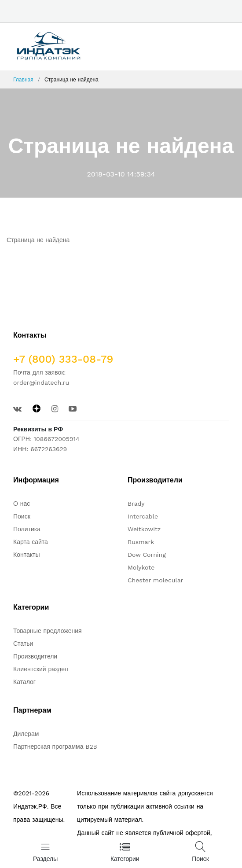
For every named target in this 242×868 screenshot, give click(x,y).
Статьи (23, 644)
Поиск (22, 516)
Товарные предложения (48, 631)
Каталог (24, 682)
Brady (136, 504)
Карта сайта (31, 542)
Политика (27, 529)
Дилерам (26, 734)
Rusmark (141, 542)
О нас (22, 504)
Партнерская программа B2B (55, 747)
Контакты (26, 555)
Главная (23, 80)
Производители (35, 656)
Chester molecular (155, 580)
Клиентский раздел (41, 669)
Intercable (143, 516)
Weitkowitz (144, 529)
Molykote (141, 567)
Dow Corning (147, 555)
